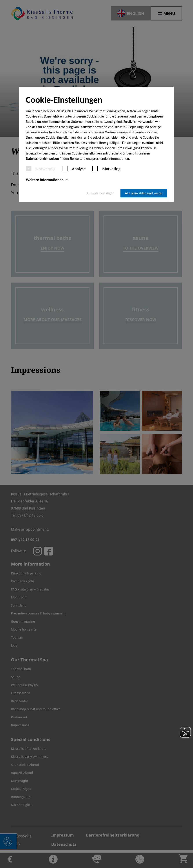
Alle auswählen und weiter (144, 193)
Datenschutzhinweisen (42, 159)
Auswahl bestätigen (100, 193)
